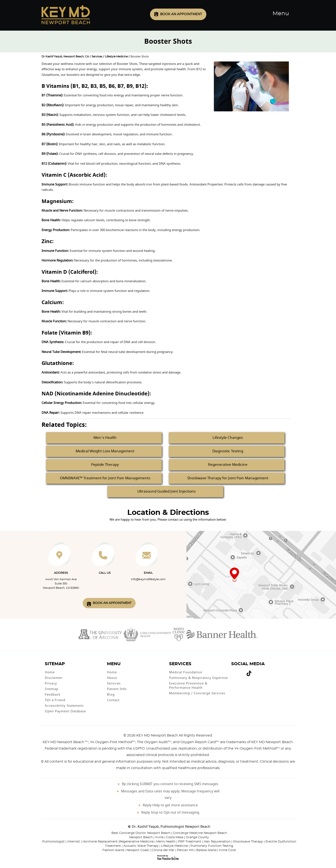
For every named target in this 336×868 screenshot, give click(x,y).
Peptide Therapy (105, 465)
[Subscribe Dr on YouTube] (240, 671)
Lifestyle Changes (228, 438)
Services (97, 57)
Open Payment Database (65, 711)
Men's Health (105, 438)
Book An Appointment (112, 603)
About (112, 678)
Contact (113, 700)
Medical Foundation (186, 672)
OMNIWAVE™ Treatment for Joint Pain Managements (105, 478)
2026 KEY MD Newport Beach (152, 735)
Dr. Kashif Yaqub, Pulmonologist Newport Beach (171, 827)
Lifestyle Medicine (116, 57)
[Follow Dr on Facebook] (233, 671)
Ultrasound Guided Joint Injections (166, 491)
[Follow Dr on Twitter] (237, 671)
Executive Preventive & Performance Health (188, 686)
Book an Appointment (181, 14)
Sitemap (52, 689)
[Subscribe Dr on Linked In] (255, 672)
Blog (111, 695)
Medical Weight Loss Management (105, 451)
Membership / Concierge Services (197, 693)
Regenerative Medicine (228, 465)
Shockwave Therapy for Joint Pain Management (228, 478)
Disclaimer (54, 678)
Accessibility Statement (64, 706)
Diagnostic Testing (228, 451)
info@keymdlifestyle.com (148, 579)
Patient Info (117, 689)
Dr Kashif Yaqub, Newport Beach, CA (65, 57)
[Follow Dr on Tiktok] (249, 674)
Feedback (53, 695)
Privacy (51, 683)
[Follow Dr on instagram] (243, 671)
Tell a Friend (55, 700)
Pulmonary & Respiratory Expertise (198, 678)
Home (50, 672)
